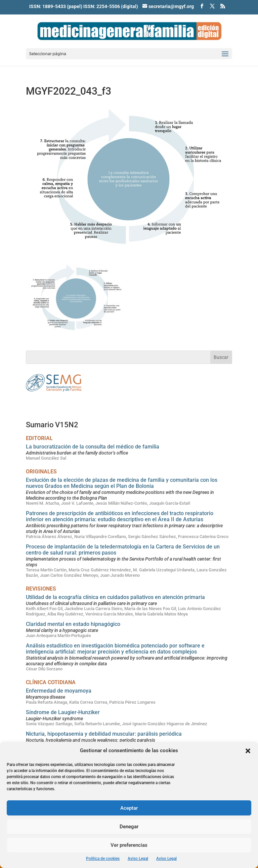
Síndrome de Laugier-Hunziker (63, 712)
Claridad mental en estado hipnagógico (73, 624)
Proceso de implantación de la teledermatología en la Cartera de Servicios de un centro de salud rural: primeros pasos (123, 550)
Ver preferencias (129, 845)
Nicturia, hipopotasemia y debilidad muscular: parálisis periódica (104, 734)
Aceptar (129, 808)
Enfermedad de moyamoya (59, 691)
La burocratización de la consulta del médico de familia (93, 447)
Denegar (129, 827)
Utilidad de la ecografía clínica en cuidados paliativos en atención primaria (115, 597)
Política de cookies (103, 859)
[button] (248, 751)
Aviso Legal (138, 859)
